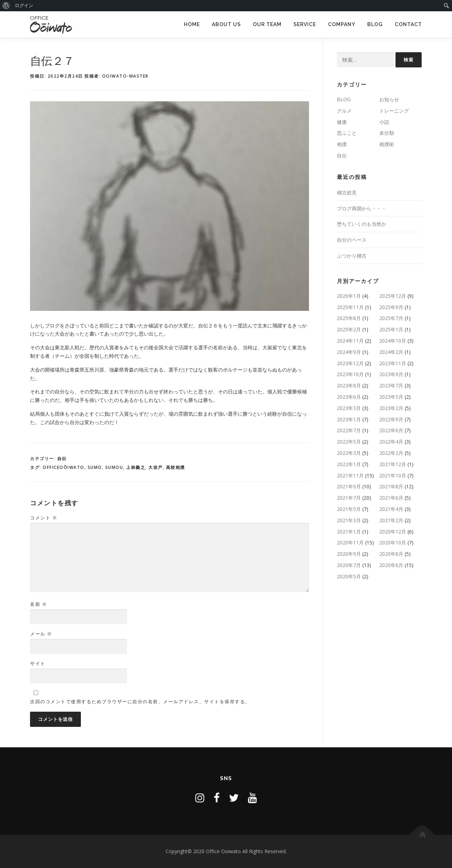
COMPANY (342, 24)
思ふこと (347, 133)
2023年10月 (350, 374)
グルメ (344, 111)
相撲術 (387, 144)
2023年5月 (391, 397)
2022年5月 (349, 442)
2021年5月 (349, 509)
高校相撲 (176, 467)
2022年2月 (391, 453)
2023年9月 (391, 374)
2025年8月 (349, 318)
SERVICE (305, 24)
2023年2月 (391, 408)
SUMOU (114, 467)
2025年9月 (391, 307)
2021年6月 (391, 498)
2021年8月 (391, 486)
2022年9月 (391, 419)
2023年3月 (349, 408)
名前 (38, 604)
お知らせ (389, 99)
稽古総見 (347, 192)
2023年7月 (391, 385)
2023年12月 (350, 363)
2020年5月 (349, 576)
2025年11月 (350, 307)
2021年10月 (393, 475)
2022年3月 (349, 453)
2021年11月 (350, 475)
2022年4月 (391, 442)
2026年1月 (349, 296)
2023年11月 (393, 363)
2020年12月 (393, 532)
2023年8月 (349, 385)
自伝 (62, 459)
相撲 (342, 144)
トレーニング (394, 111)
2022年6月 (391, 430)
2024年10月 (393, 341)
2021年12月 (393, 464)
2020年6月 (391, 565)
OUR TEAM (267, 24)
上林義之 (136, 467)
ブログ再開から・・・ (362, 208)
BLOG (375, 24)
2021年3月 (349, 520)
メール (41, 634)
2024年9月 (349, 352)
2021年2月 (391, 520)
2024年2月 (391, 352)
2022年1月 (349, 464)
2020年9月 (349, 554)
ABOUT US (226, 24)
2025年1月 (391, 329)
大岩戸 (156, 467)
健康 (342, 122)
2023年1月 (349, 419)
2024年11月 (350, 341)
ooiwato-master (125, 76)
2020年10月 (393, 542)
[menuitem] (6, 6)
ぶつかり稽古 (352, 256)
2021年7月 (349, 498)
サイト (38, 663)
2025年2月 (349, 329)
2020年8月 (391, 554)
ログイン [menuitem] (24, 5)
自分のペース (352, 240)
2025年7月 (391, 318)
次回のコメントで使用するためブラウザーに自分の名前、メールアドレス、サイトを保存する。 (140, 701)
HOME (192, 24)
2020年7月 (349, 565)
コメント (44, 518)
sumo (95, 467)
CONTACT (408, 24)
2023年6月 (349, 397)
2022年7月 (349, 430)
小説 (384, 122)
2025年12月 (393, 296)
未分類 (387, 133)
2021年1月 (349, 532)
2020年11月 (350, 542)
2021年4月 (391, 509)
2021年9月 (349, 486)
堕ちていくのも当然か (362, 224)
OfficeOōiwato (64, 467)
